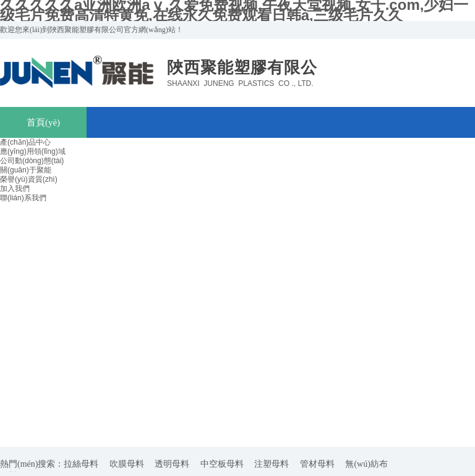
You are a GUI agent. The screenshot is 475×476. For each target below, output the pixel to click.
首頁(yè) (43, 122)
